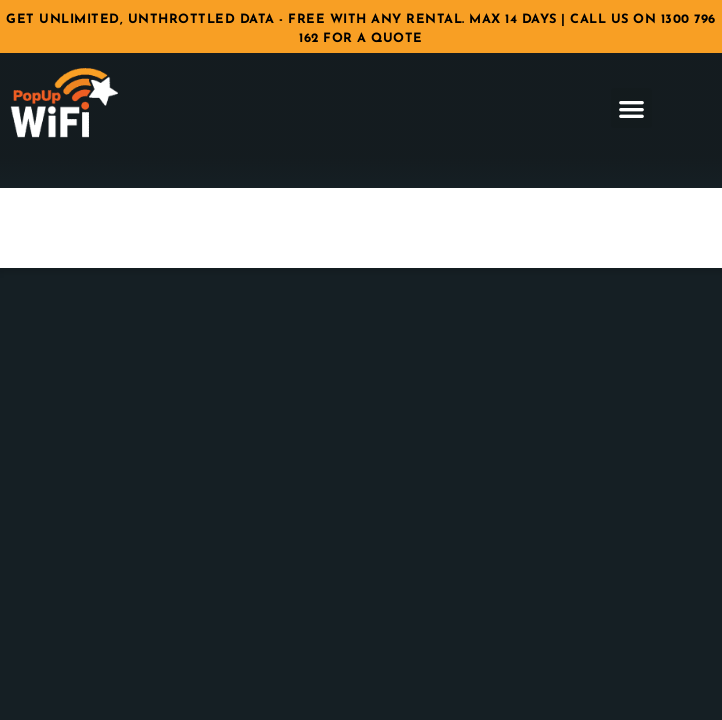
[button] (631, 108)
